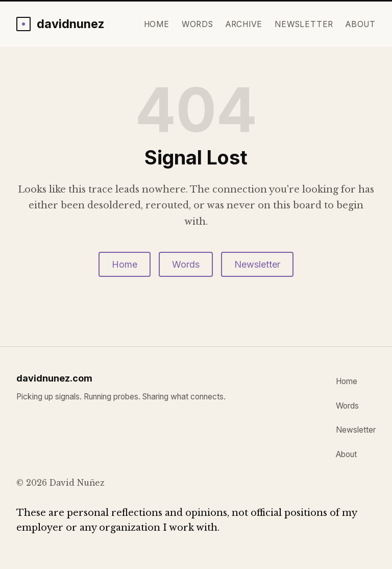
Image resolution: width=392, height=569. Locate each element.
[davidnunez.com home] (60, 24)
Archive (244, 24)
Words (198, 24)
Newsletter (304, 24)
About (361, 24)
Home (157, 24)
